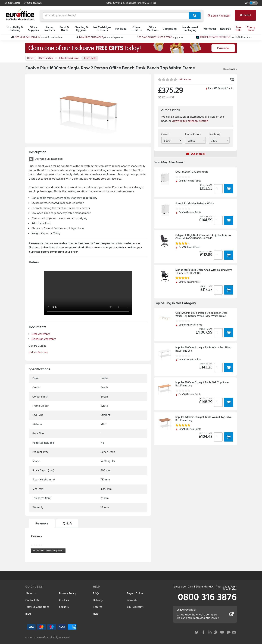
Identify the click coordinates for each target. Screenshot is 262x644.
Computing (170, 29)
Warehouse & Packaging (190, 29)
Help (96, 614)
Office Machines (153, 29)
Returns (98, 607)
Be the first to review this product (49, 551)
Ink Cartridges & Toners (102, 29)
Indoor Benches (38, 352)
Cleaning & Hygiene (81, 29)
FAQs (96, 594)
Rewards (225, 29)
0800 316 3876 (32, 3)
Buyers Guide (135, 594)
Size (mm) (215, 134)
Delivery (98, 600)
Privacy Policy (68, 594)
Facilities (121, 29)
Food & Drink (64, 29)
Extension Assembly (44, 339)
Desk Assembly (41, 334)
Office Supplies (33, 29)
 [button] (229, 189)
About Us (31, 594)
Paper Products (49, 29)
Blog (28, 614)
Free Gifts (238, 29)
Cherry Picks (251, 29)
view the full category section (190, 121)
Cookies (64, 600)
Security (64, 607)
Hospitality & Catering (15, 29)
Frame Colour (193, 134)
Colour (165, 134)
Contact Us (12, 3)
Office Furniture (136, 29)
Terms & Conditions (37, 607)
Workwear (210, 29)
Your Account (135, 607)
